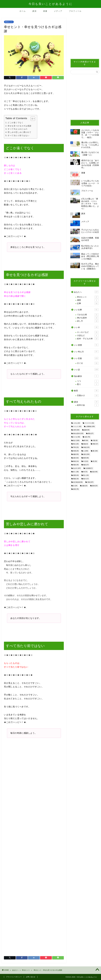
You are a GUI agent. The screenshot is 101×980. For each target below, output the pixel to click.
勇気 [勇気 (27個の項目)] (91, 433)
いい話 (86, 369)
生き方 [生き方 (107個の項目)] (77, 468)
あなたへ (86, 292)
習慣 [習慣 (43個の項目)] (76, 475)
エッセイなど (88, 332)
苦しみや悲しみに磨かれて (19, 132)
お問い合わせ (31, 977)
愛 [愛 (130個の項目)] (95, 451)
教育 (86, 391)
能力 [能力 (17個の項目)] (86, 479)
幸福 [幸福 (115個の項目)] (86, 447)
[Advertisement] (34, 846)
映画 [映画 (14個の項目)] (76, 461)
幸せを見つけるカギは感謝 (19, 126)
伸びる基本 (88, 318)
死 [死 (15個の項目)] (95, 461)
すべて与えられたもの (17, 129)
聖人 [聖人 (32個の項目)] (86, 475)
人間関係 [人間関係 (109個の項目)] (90, 426)
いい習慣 (86, 345)
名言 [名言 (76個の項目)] (87, 437)
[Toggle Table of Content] (31, 119)
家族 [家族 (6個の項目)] (86, 444)
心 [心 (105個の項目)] (86, 451)
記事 (88, 303)
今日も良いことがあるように (51, 4)
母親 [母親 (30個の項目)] (76, 465)
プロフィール (75, 11)
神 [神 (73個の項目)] (85, 472)
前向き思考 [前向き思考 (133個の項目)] (78, 433)
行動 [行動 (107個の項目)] (90, 482)
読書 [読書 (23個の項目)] (85, 486)
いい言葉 (86, 358)
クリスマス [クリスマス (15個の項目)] (89, 423)
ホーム (23, 11)
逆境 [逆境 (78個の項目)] (76, 489)
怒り (88, 384)
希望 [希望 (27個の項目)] (95, 444)
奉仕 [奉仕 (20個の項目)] (76, 444)
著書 (45, 11)
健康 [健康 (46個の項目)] (87, 430)
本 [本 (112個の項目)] (86, 461)
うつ (88, 381)
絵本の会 (88, 405)
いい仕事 (86, 310)
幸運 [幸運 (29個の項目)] (76, 451)
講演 (34, 11)
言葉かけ (88, 396)
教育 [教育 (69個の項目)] (86, 458)
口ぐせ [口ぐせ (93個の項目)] (76, 437)
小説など (88, 336)
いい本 (86, 327)
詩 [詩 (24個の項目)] (75, 486)
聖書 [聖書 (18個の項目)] (76, 479)
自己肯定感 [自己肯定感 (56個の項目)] (78, 482)
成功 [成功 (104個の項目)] (86, 454)
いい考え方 (86, 352)
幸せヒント (9, 22)
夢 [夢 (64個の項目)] (86, 440)
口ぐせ (88, 363)
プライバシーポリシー (14, 977)
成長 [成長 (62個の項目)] (76, 458)
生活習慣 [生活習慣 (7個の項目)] (89, 468)
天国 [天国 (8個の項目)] (95, 440)
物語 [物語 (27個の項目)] (86, 465)
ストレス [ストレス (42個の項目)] (77, 426)
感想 (88, 300)
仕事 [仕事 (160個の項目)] (76, 430)
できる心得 (88, 315)
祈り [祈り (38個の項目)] (76, 472)
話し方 (88, 321)
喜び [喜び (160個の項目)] (76, 440)
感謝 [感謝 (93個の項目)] (76, 454)
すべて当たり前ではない (18, 135)
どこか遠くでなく (16, 123)
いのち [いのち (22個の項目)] (76, 423)
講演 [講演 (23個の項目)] (95, 486)
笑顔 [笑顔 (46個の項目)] (95, 472)
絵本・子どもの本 (88, 339)
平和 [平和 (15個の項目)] (76, 447)
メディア (58, 11)
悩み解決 (86, 376)
